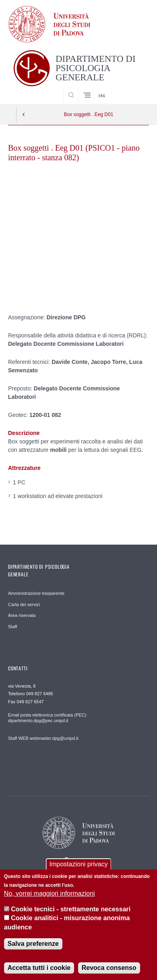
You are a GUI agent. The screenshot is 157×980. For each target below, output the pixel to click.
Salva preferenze (33, 944)
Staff (12, 627)
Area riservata (22, 615)
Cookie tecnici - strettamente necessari (71, 909)
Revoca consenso (109, 968)
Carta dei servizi (24, 604)
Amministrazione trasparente (36, 593)
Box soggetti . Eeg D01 (89, 114)
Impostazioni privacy (79, 864)
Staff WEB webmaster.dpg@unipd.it (43, 738)
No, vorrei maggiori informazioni (50, 893)
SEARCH (135, 89)
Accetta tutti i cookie (39, 968)
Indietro (24, 114)
